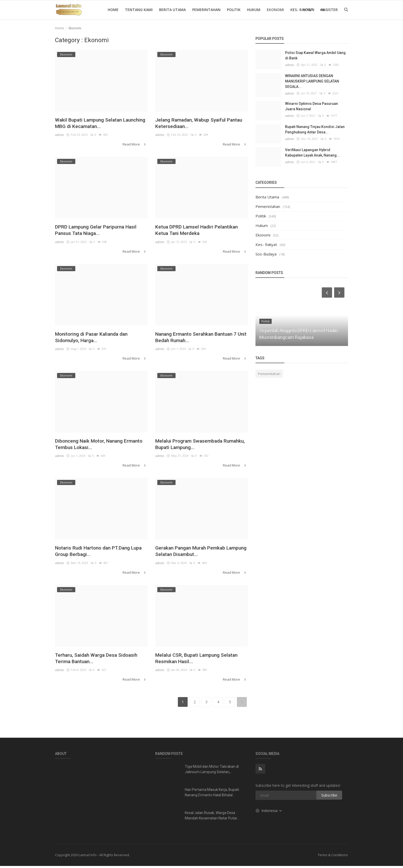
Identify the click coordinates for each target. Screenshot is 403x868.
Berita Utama (172, 10)
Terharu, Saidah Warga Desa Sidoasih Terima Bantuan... (91, 661)
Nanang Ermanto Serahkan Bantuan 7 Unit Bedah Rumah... (200, 338)
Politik (234, 10)
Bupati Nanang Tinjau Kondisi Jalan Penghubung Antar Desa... (315, 129)
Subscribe (329, 797)
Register (329, 10)
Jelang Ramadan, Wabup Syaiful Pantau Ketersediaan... (195, 124)
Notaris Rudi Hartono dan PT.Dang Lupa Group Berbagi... (98, 553)
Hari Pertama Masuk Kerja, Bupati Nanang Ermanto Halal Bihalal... (212, 794)
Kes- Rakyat (266, 244)
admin (59, 136)
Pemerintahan (206, 10)
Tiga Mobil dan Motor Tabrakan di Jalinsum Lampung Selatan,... (212, 771)
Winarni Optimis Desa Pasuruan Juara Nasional (312, 106)
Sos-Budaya (266, 254)
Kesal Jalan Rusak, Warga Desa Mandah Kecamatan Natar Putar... (212, 817)
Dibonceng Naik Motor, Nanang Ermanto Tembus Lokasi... (94, 446)
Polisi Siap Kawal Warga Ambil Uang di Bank (315, 55)
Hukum (254, 10)
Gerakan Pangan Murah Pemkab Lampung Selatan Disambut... (196, 553)
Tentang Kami (139, 10)
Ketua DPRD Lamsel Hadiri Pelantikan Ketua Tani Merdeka (194, 231)
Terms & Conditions (333, 857)
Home (113, 10)
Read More (136, 145)
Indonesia (269, 813)
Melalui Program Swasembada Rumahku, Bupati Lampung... (194, 446)
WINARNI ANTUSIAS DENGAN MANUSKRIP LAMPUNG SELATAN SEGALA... (312, 81)
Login (309, 10)
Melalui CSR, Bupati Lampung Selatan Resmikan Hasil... (192, 661)
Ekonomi (275, 10)
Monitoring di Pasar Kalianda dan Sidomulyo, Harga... (97, 338)
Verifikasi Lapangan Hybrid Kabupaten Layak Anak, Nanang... (312, 153)
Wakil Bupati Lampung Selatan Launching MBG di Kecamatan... (95, 124)
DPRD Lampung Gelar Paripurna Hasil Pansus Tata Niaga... (95, 231)
